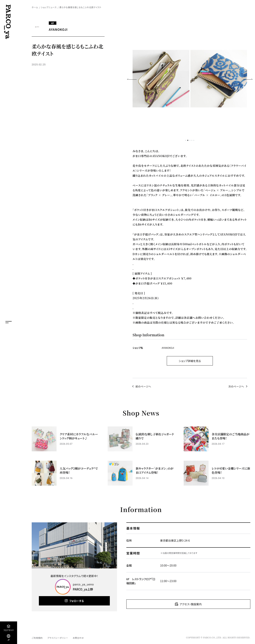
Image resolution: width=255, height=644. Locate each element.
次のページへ (236, 386)
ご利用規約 (37, 638)
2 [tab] (188, 140)
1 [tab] (186, 140)
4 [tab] (192, 140)
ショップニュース (49, 7)
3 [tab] (190, 140)
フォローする (76, 601)
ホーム (35, 7)
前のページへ (143, 386)
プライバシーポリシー (58, 638)
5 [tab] (194, 140)
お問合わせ (78, 638)
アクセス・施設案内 (191, 604)
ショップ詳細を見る (190, 361)
